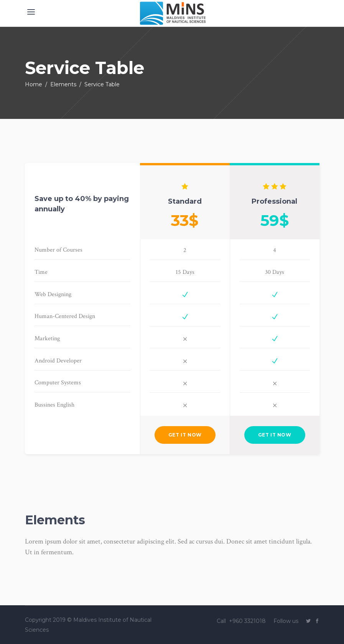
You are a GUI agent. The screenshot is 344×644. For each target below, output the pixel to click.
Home (34, 84)
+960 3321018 (248, 621)
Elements (63, 84)
